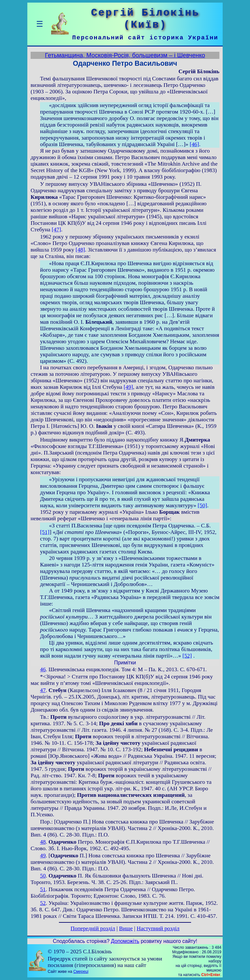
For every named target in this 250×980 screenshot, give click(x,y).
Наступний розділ (158, 928)
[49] (128, 387)
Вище (126, 928)
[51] (45, 532)
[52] (187, 656)
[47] (56, 230)
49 (43, 856)
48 (43, 842)
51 (43, 889)
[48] (80, 250)
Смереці (81, 972)
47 (43, 690)
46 (43, 669)
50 (43, 876)
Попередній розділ (93, 928)
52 (43, 903)
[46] (194, 144)
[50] (202, 505)
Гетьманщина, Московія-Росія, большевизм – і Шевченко (125, 55)
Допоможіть (125, 941)
